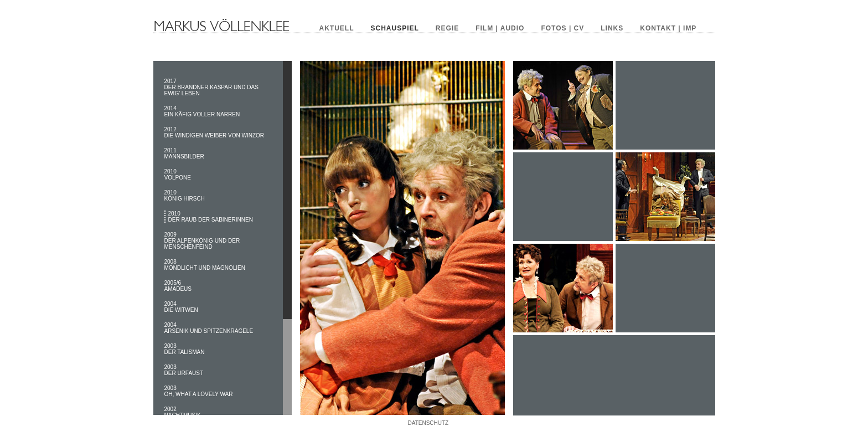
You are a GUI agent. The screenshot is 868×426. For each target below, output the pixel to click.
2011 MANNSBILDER (184, 153)
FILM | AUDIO (500, 28)
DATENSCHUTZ (428, 423)
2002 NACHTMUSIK (183, 412)
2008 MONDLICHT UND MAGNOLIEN (205, 265)
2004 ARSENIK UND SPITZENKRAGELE (209, 328)
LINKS (612, 28)
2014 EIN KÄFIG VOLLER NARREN (202, 111)
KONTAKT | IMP (668, 28)
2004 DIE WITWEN (181, 307)
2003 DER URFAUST (184, 370)
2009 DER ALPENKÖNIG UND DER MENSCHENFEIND (202, 241)
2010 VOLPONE (178, 174)
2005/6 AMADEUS (178, 286)
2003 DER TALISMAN (185, 349)
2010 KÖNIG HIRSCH (185, 196)
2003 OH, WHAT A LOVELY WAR (199, 391)
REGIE (447, 28)
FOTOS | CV (562, 28)
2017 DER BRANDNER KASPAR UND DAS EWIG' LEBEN (211, 87)
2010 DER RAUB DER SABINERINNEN (211, 217)
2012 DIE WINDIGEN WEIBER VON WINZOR (215, 132)
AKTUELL (337, 28)
